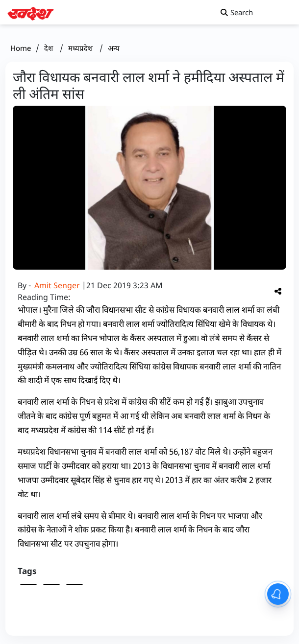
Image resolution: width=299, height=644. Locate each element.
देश (50, 48)
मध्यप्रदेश (81, 48)
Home (21, 48)
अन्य (114, 48)
